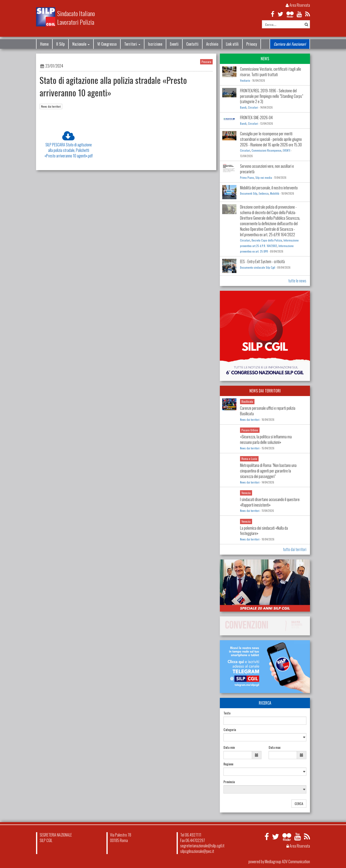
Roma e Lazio (249, 459)
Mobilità (275, 193)
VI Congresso (107, 44)
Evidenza (264, 193)
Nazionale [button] (81, 44)
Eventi (174, 44)
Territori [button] (132, 44)
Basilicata (247, 401)
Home (44, 44)
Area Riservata (298, 5)
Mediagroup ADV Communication (287, 862)
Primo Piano (247, 178)
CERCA (299, 803)
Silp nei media (264, 178)
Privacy (252, 44)
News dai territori (51, 106)
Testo (227, 713)
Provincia (229, 782)
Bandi (243, 107)
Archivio (212, 44)
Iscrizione (155, 44)
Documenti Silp (249, 193)
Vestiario (245, 81)
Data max (275, 747)
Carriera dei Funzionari (290, 44)
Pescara (206, 62)
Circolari (253, 107)
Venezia (246, 493)
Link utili (232, 44)
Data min (229, 747)
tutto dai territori (295, 549)
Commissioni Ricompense (266, 150)
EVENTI (287, 150)
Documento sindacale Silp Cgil (258, 267)
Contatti (192, 44)
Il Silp (60, 44)
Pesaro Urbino (250, 430)
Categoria (230, 730)
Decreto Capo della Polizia (267, 240)
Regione (228, 764)
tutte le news (297, 281)
